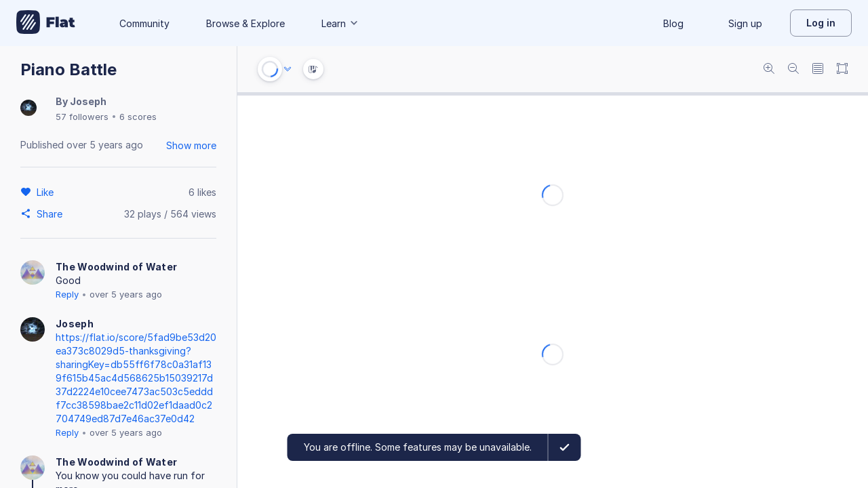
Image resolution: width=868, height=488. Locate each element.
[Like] (47, 192)
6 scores (138, 117)
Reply (67, 294)
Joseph (88, 101)
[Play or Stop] (270, 69)
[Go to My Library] (46, 23)
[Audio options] (288, 69)
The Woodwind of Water (116, 267)
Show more (191, 145)
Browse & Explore (245, 23)
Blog (673, 23)
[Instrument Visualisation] (313, 69)
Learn (340, 23)
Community (144, 23)
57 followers (82, 117)
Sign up (745, 23)
